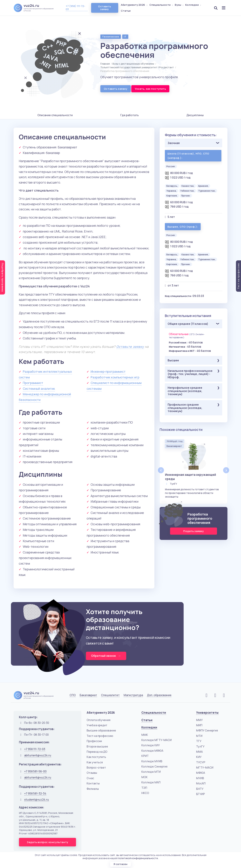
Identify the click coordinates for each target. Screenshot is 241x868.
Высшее (173, 360)
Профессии (94, 741)
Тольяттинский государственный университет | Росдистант (137, 67)
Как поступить (96, 757)
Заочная (174, 143)
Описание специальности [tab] (55, 115)
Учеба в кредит (97, 725)
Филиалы (93, 789)
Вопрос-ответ (96, 768)
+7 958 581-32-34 (35, 793)
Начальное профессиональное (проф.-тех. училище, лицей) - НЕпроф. (190, 374)
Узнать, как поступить (150, 89)
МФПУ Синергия (207, 730)
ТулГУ (200, 746)
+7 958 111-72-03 (35, 749)
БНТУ (200, 789)
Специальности (161, 5)
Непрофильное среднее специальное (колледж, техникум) (185, 391)
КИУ (199, 757)
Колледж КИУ (151, 745)
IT (125, 37)
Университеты (207, 713)
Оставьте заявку (130, 347)
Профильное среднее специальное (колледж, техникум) (185, 408)
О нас (90, 778)
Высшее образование (101, 730)
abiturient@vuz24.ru (38, 755)
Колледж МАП (151, 782)
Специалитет (110, 695)
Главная (105, 64)
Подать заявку (194, 531)
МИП (199, 725)
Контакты (93, 783)
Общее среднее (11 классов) (188, 324)
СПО (73, 695)
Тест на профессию (100, 736)
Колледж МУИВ (152, 761)
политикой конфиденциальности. (138, 858)
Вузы (179, 5)
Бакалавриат (88, 695)
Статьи (126, 11)
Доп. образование (159, 695)
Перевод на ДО (97, 752)
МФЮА (201, 773)
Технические (111, 37)
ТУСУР (201, 762)
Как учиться (95, 762)
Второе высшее (97, 746)
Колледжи (193, 5)
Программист (33, 383)
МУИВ (200, 778)
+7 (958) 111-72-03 (75, 8)
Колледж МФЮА (152, 751)
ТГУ (199, 741)
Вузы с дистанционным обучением (133, 64)
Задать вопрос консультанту (47, 842)
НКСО (145, 793)
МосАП (201, 783)
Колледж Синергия (154, 766)
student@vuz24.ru (37, 800)
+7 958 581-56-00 (35, 771)
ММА (199, 752)
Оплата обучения (99, 720)
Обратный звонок (106, 656)
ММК (145, 735)
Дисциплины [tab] (195, 115)
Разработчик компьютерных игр (115, 377)
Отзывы (92, 773)
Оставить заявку (105, 8)
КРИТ (145, 756)
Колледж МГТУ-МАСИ (156, 740)
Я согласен (120, 864)
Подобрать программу (3, 277)
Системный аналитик (39, 389)
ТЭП (144, 788)
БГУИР (200, 794)
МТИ (199, 736)
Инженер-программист (108, 371)
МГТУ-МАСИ (205, 768)
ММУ (199, 720)
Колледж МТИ (151, 772)
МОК (144, 777)
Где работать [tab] (130, 115)
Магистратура (133, 695)
